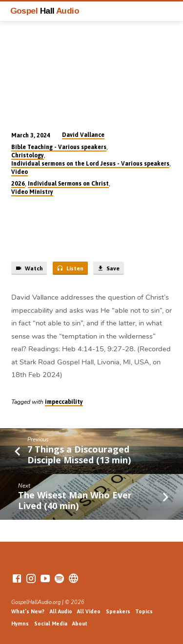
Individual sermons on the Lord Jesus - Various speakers (90, 164)
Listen (70, 268)
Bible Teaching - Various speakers (59, 147)
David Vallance (83, 135)
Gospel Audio (45, 11)
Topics (144, 611)
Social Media (51, 624)
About (80, 624)
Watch (29, 268)
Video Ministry (32, 192)
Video (20, 172)
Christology (28, 155)
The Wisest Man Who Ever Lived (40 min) (75, 500)
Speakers (118, 611)
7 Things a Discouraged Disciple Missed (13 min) (79, 455)
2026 (18, 184)
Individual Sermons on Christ (68, 184)
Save (108, 268)
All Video (89, 611)
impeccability (64, 402)
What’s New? (28, 611)
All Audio (61, 611)
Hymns (20, 624)
